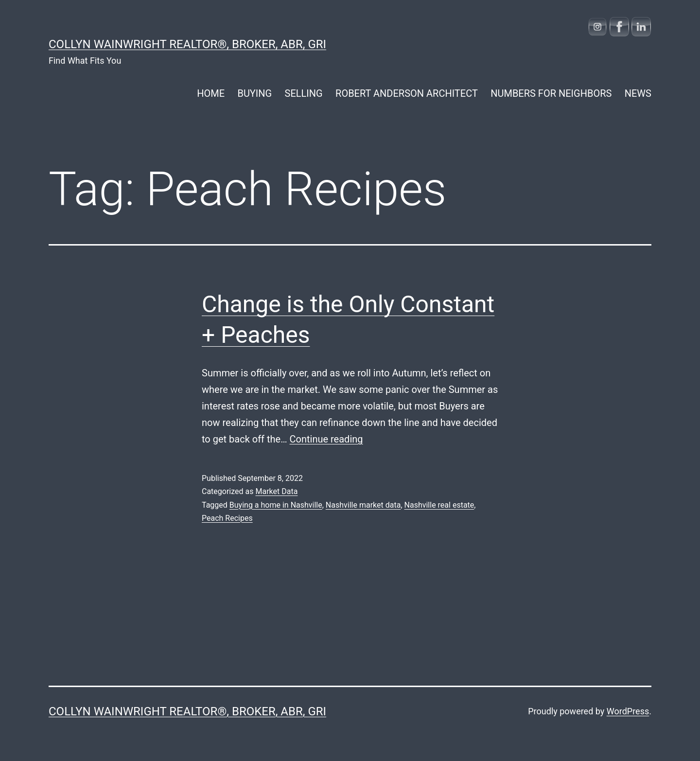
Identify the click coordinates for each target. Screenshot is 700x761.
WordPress (628, 711)
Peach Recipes (227, 518)
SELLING (304, 93)
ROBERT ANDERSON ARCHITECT (407, 93)
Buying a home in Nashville (276, 505)
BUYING (254, 93)
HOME (211, 93)
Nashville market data (363, 505)
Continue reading (326, 439)
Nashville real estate (439, 505)
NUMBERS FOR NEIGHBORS (551, 93)
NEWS (638, 93)
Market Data (276, 491)
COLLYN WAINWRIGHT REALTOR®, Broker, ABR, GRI (187, 44)
